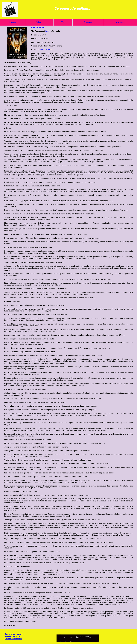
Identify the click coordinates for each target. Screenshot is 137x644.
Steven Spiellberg (47, 50)
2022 (47, 31)
